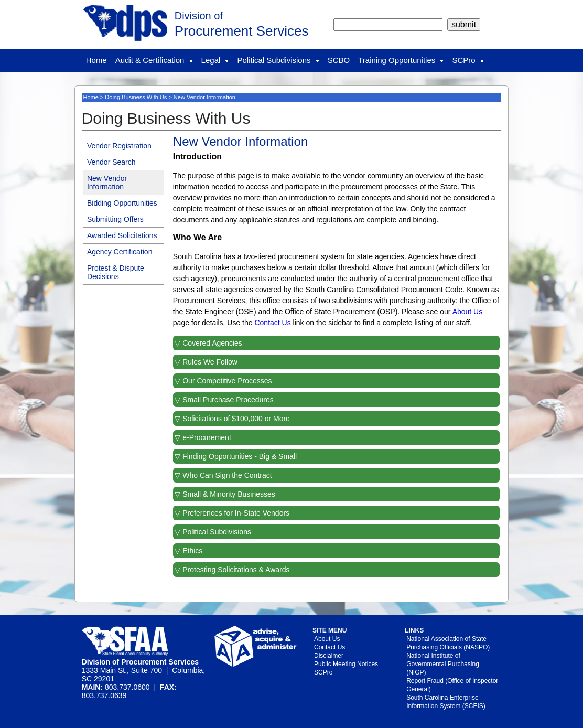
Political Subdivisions (278, 60)
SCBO (339, 60)
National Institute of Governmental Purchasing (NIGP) (443, 664)
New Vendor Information (107, 183)
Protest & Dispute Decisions (116, 272)
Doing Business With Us (136, 97)
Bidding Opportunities (122, 203)
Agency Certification (120, 252)
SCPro (468, 60)
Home (96, 60)
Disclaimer (329, 656)
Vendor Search (111, 162)
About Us (468, 312)
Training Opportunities (401, 60)
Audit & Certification (154, 60)
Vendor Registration (119, 146)
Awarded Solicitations (122, 235)
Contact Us (272, 323)
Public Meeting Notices (346, 664)
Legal (215, 60)
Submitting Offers (115, 219)
